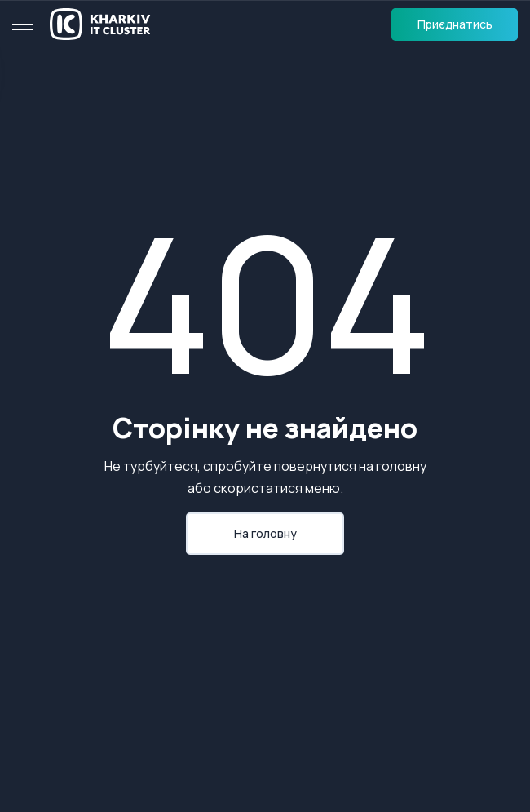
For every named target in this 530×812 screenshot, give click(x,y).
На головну (265, 533)
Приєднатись (455, 24)
